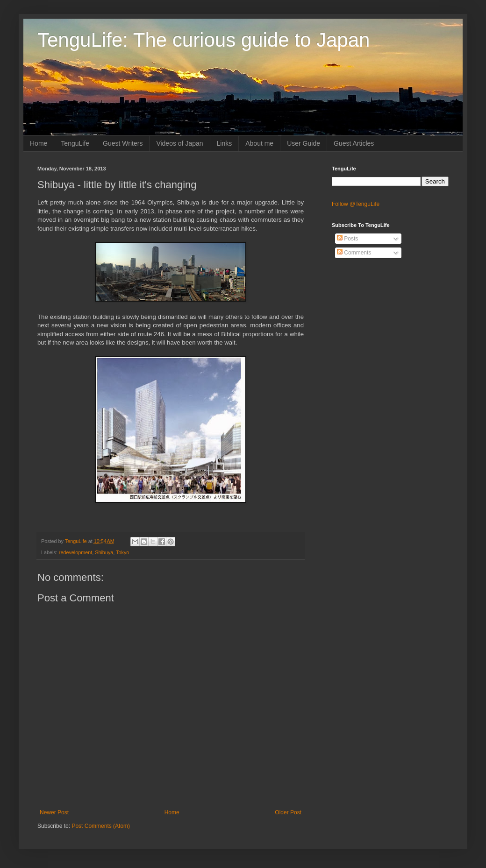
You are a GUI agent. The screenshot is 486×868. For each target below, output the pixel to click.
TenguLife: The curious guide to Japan (204, 40)
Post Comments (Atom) (101, 826)
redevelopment (75, 552)
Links (225, 143)
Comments (354, 253)
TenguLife (75, 143)
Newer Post (54, 812)
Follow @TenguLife (356, 204)
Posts (347, 239)
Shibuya (104, 552)
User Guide (304, 143)
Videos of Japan (179, 143)
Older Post (288, 812)
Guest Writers (123, 143)
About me (259, 143)
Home (39, 143)
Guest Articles (354, 143)
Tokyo (122, 552)
